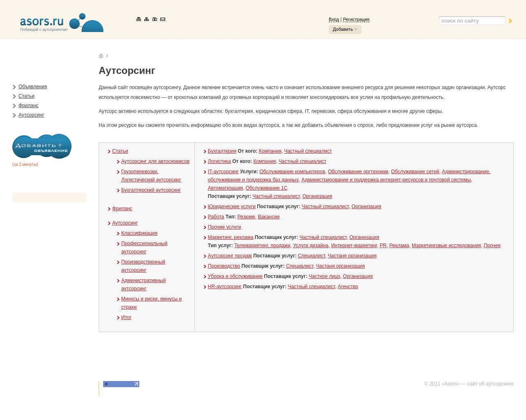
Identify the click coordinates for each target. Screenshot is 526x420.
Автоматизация (225, 188)
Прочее (492, 246)
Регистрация (356, 19)
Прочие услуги (225, 227)
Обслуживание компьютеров (293, 172)
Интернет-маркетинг (354, 246)
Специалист (311, 256)
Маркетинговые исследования (446, 246)
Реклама (399, 246)
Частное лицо (324, 276)
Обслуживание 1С (267, 188)
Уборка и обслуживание (235, 276)
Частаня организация (352, 256)
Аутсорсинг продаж (230, 256)
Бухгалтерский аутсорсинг (151, 190)
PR (383, 246)
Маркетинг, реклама (231, 237)
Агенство (348, 287)
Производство (224, 266)
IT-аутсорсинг (223, 172)
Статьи (27, 96)
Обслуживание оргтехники (358, 172)
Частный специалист (308, 151)
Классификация (139, 233)
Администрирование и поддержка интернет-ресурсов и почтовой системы (386, 180)
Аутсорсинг (31, 115)
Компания (270, 151)
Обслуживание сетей (415, 172)
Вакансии (269, 217)
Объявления (33, 87)
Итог (126, 317)
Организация (317, 196)
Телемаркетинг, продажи (262, 246)
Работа (216, 217)
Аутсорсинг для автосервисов (155, 161)
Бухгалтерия (222, 151)
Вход (334, 19)
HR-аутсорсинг (225, 287)
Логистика (219, 161)
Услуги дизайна (311, 246)
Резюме (246, 217)
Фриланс (29, 106)
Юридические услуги (232, 207)
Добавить (343, 29)
